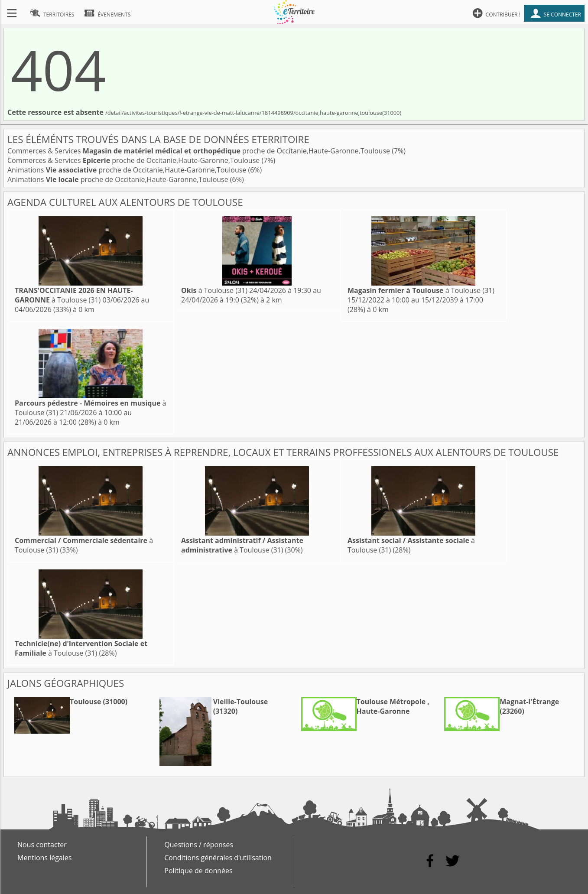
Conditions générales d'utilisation (218, 858)
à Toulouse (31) (74, 295)
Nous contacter (42, 845)
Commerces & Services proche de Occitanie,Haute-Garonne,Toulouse (200, 151)
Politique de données (198, 871)
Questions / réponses (199, 845)
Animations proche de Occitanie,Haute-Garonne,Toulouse (128, 170)
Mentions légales (44, 858)
